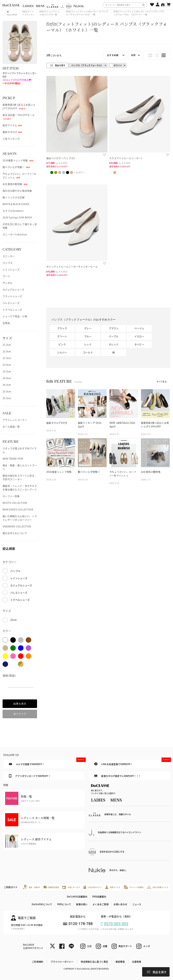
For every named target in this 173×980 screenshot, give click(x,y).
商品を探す (157, 972)
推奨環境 (120, 962)
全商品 (6, 323)
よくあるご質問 (101, 904)
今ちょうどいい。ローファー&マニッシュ (19, 175)
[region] (86, 5)
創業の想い (82, 904)
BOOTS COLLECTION (15, 503)
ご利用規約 (38, 962)
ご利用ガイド (11, 887)
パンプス (8, 263)
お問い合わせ (120, 904)
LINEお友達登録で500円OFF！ (132, 763)
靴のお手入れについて (15, 533)
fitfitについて (64, 904)
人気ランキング (11, 139)
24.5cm (7, 385)
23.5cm (7, 371)
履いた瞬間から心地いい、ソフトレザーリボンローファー (20, 518)
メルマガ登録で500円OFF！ (47, 763)
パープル (114, 336)
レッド (88, 344)
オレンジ (114, 344)
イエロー (139, 336)
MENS (40, 6)
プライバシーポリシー (62, 962)
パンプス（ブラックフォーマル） (87, 65)
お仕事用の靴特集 (15, 184)
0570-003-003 (116, 924)
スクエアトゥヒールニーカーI (126, 158)
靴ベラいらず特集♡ (16, 167)
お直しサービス (71, 887)
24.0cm (7, 378)
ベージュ (139, 328)
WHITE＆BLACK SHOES (16, 204)
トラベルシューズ (12, 310)
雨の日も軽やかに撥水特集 (17, 191)
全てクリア (20, 714)
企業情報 (137, 962)
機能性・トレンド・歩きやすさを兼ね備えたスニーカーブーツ (20, 488)
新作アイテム (12, 125)
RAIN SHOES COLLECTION (18, 509)
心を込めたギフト (93, 887)
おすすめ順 (113, 55)
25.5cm (7, 398)
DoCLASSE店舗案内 (77, 896)
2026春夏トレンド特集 (18, 160)
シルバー (62, 352)
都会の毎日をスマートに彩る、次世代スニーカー (20, 477)
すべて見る (162, 382)
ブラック (62, 328)
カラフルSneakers (13, 211)
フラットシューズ (12, 296)
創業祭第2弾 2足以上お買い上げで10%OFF (19, 106)
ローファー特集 (11, 496)
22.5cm (7, 358)
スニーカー (9, 256)
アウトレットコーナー (15, 420)
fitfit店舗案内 (99, 896)
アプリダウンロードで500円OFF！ (30, 776)
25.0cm (7, 391)
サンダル (7, 283)
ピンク (62, 344)
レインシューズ (11, 269)
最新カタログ (12, 132)
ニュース (137, 904)
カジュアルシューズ (13, 289)
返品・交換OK (32, 887)
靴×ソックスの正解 (14, 197)
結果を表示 (20, 704)
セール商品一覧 (11, 427)
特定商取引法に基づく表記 (94, 962)
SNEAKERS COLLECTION (17, 526)
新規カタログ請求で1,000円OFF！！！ (117, 776)
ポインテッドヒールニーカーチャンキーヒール (72, 267)
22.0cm (7, 351)
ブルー (88, 336)
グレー (88, 328)
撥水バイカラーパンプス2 (61, 158)
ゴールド (88, 352)
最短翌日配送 (51, 887)
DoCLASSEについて (42, 904)
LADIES (28, 6)
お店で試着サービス (158, 887)
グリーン (62, 336)
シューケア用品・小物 (15, 316)
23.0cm (7, 365)
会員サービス (113, 887)
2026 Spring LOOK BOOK (17, 217)
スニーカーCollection (15, 234)
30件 (133, 55)
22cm (13, 620)
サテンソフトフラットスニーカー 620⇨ (20, 78)
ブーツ (6, 276)
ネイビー (139, 344)
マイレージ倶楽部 (134, 887)
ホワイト (116, 66)
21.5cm (7, 345)
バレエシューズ (11, 303)
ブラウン (114, 328)
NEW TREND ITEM (13, 459)
